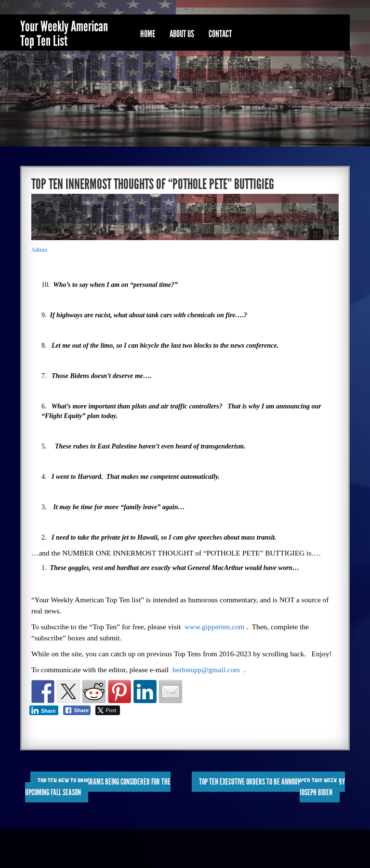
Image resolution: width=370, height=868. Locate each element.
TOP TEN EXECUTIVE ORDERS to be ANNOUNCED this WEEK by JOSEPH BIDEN (272, 787)
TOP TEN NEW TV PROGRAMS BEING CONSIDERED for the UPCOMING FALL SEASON (98, 787)
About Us (182, 34)
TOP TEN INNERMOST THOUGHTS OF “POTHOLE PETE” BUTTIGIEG (153, 184)
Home (148, 34)
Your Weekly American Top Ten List (64, 34)
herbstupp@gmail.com (206, 670)
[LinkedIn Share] (44, 710)
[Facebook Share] (77, 710)
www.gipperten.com (215, 627)
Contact (220, 34)
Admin (39, 250)
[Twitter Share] (108, 710)
